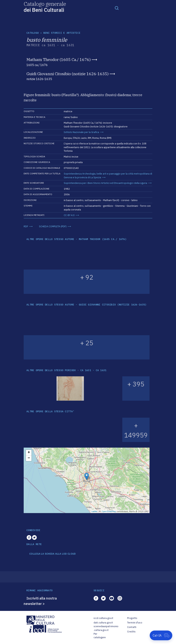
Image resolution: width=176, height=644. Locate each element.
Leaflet (94, 511)
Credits (131, 632)
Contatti (132, 627)
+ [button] (29, 453)
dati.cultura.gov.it (103, 623)
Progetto (132, 618)
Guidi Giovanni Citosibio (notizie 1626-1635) (67, 74)
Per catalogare (100, 636)
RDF (26, 226)
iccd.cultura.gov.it (103, 618)
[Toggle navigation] (117, 8)
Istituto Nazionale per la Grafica (81, 132)
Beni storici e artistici (62, 33)
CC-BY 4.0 (69, 215)
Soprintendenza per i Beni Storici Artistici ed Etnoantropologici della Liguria (105, 183)
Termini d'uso (135, 623)
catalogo (33, 33)
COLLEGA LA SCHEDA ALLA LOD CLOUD (52, 554)
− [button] (29, 458)
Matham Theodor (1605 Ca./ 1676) (59, 59)
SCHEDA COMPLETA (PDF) (53, 226)
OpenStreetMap (109, 511)
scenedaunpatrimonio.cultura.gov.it (106, 628)
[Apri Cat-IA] (161, 635)
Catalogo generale (45, 7)
